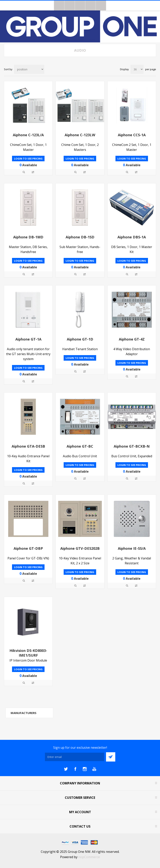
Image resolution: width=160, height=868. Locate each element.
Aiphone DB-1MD (28, 237)
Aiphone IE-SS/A (132, 548)
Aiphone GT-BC (80, 446)
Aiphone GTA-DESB (28, 446)
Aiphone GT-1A (28, 339)
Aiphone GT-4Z (132, 339)
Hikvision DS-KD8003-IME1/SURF (28, 653)
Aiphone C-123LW (80, 135)
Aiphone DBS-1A (132, 237)
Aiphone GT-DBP (28, 548)
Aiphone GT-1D (80, 339)
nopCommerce (89, 857)
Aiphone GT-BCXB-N (132, 446)
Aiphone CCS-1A (132, 135)
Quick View (24, 172)
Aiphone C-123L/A (28, 135)
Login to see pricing (28, 159)
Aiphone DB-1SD (80, 237)
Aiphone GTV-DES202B (80, 548)
